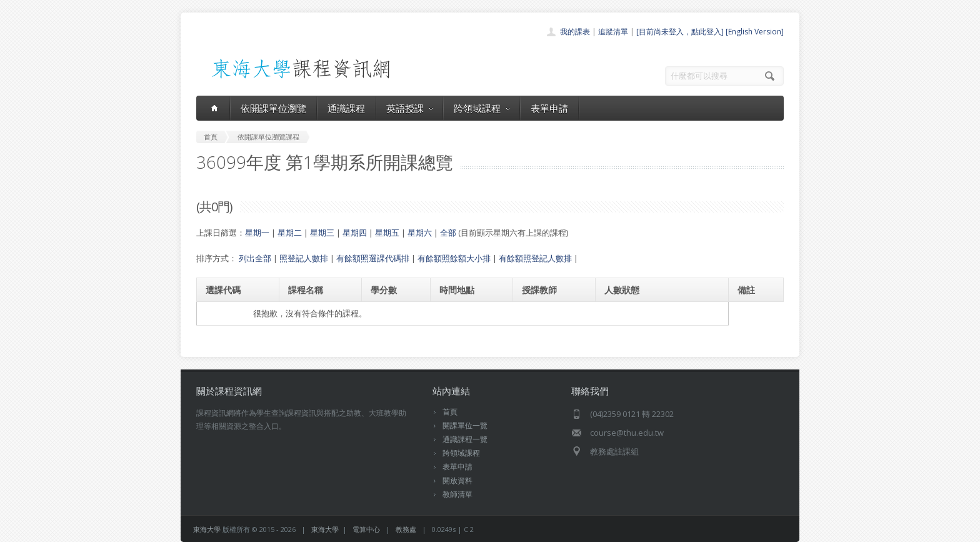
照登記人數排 (304, 258)
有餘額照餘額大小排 (454, 258)
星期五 (387, 233)
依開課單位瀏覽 (273, 108)
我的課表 (575, 32)
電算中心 (366, 529)
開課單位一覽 (465, 425)
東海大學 (207, 529)
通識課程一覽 (465, 439)
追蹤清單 (613, 32)
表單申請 (549, 108)
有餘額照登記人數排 (535, 258)
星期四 (355, 233)
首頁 (450, 412)
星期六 (420, 233)
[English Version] (755, 32)
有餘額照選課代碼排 (373, 258)
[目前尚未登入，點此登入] (680, 32)
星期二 (290, 233)
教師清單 (457, 494)
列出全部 (255, 258)
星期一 (257, 233)
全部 (448, 233)
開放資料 (457, 480)
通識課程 (346, 108)
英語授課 (409, 108)
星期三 (322, 233)
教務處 (406, 529)
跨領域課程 (482, 108)
